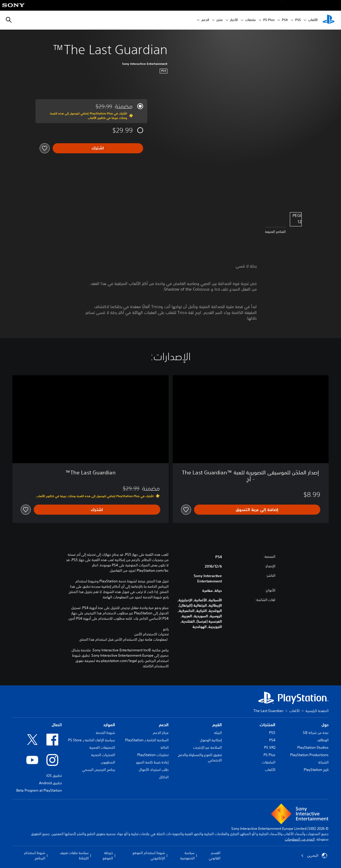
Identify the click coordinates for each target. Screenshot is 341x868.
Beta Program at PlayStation (39, 790)
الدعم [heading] (164, 725)
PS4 (285, 20)
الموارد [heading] (109, 725)
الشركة (323, 762)
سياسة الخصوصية (187, 855)
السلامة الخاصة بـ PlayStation (147, 740)
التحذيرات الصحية (103, 755)
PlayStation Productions (309, 755)
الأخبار (234, 20)
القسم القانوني (215, 855)
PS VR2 (270, 747)
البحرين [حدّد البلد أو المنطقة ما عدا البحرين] (314, 856)
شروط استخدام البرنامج (35, 855)
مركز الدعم (161, 733)
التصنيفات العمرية (102, 747)
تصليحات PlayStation (153, 755)
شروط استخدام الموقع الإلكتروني (149, 855)
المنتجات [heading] (268, 725)
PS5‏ (298, 20)
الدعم (205, 20)
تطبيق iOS (54, 776)
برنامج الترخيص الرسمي (99, 770)
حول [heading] (325, 725)
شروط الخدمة (105, 733)
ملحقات (251, 20)
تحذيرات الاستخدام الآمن (151, 634)
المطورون (108, 762)
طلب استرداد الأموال (154, 770)
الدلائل (164, 777)
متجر (220, 20)
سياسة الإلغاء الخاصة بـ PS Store (92, 740)
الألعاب (313, 20)
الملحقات (269, 762)
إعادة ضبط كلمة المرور (152, 762)
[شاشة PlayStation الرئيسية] (329, 20)
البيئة (218, 733)
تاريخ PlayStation (316, 770)
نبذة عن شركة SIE (316, 733)
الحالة (165, 747)
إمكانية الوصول (211, 740)
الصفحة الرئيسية (317, 711)
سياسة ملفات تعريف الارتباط (74, 855)
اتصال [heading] (57, 725)
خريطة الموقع (108, 855)
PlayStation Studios (313, 747)
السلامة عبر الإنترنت (207, 747)
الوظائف (323, 740)
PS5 (272, 733)
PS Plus (269, 20)
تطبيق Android (50, 783)
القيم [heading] (217, 725)
